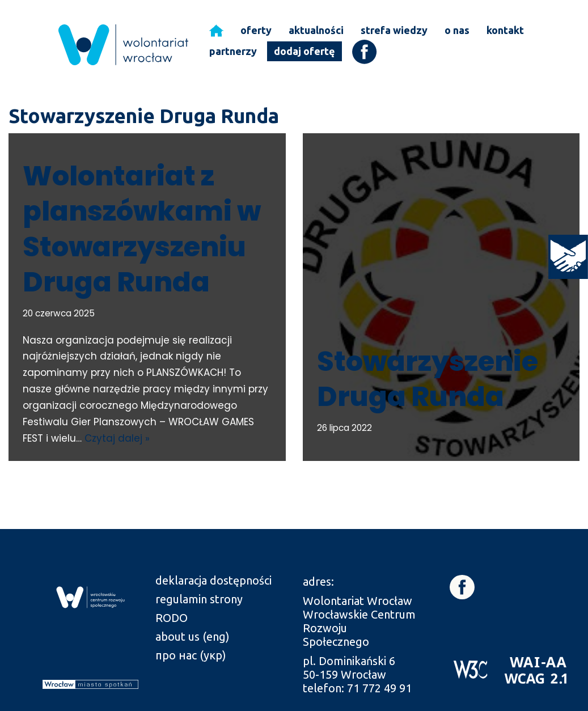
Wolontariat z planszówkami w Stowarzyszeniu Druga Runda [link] (142, 229)
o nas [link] (457, 30)
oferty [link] (256, 30)
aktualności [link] (316, 30)
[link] (568, 257)
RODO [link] (172, 618)
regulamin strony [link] (199, 599)
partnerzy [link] (233, 51)
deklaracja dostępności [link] (213, 580)
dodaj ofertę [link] (304, 51)
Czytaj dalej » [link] (117, 438)
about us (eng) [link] (193, 636)
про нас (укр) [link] (191, 655)
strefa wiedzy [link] (394, 30)
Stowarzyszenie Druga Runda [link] (428, 379)
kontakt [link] (505, 30)
